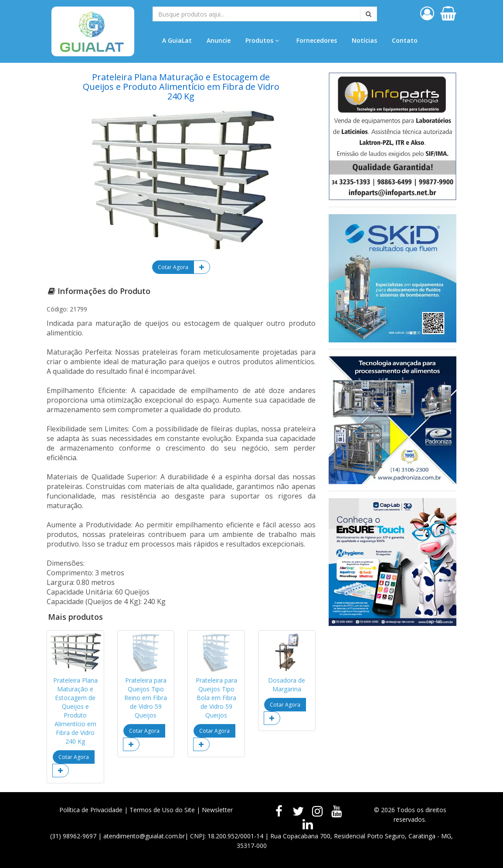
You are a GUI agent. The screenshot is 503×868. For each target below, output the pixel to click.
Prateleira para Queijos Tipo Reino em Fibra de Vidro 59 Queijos (146, 698)
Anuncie (219, 40)
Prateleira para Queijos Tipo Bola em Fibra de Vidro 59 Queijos (216, 698)
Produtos (262, 40)
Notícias (364, 40)
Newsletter (217, 810)
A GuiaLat (177, 40)
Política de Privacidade (91, 810)
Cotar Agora (173, 267)
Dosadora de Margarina (287, 685)
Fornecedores (317, 40)
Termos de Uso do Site (162, 810)
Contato (405, 40)
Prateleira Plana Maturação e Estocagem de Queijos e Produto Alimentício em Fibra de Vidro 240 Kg (75, 711)
